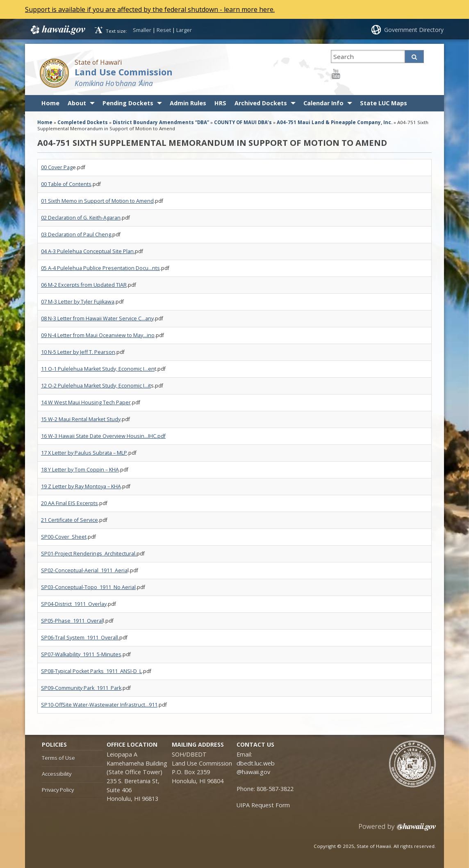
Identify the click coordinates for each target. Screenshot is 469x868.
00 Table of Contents (66, 184)
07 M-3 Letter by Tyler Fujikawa (78, 302)
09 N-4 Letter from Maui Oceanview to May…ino (98, 335)
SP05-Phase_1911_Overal (72, 621)
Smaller (142, 30)
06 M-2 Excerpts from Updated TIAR (84, 285)
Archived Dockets (261, 103)
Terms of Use (58, 758)
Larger (184, 30)
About (77, 103)
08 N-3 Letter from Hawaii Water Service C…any (97, 318)
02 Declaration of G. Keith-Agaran (81, 218)
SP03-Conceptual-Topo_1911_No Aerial (88, 587)
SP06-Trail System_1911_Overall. (80, 638)
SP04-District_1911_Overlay (74, 604)
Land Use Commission (124, 72)
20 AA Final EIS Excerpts (69, 503)
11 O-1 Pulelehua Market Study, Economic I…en (98, 369)
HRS (220, 103)
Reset (164, 30)
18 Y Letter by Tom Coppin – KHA (80, 470)
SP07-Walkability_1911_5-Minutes (81, 654)
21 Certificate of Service (69, 520)
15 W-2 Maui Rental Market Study (81, 419)
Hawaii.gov (57, 30)
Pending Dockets (128, 103)
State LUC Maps (384, 103)
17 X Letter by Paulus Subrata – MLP (84, 453)
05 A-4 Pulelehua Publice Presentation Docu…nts (100, 268)
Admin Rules (188, 103)
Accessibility (57, 774)
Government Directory (414, 30)
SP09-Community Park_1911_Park (81, 688)
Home (50, 103)
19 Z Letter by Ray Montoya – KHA (81, 486)
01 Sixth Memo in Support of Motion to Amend (97, 201)
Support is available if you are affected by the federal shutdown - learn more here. (151, 9)
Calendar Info (323, 103)
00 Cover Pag (57, 167)
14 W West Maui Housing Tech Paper (86, 402)
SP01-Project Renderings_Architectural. (89, 554)
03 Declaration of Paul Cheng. (77, 235)
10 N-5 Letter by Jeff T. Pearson (78, 352)
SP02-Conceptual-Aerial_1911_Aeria (84, 570)
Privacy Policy (58, 790)
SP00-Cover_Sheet (64, 537)
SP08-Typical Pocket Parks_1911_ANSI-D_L (91, 671)
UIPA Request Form (263, 805)
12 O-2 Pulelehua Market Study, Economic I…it (96, 386)
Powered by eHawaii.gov (397, 830)
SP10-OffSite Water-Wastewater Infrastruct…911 (99, 705)
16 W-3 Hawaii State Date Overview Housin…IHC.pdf (103, 436)
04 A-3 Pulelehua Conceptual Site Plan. (88, 251)
